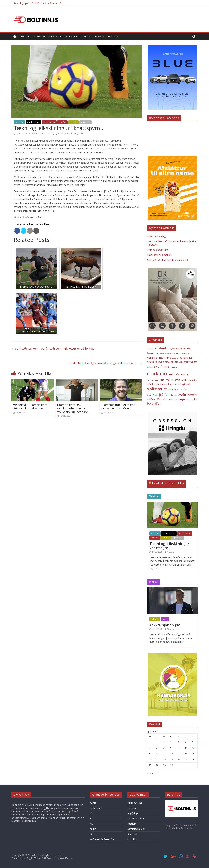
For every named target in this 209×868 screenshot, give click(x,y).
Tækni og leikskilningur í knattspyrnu (170, 546)
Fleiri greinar (49, 122)
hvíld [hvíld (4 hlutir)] (161, 362)
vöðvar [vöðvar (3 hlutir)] (159, 399)
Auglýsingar (133, 813)
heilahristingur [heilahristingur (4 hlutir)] (156, 358)
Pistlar (25, 36)
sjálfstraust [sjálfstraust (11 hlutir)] (157, 389)
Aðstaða (19, 122)
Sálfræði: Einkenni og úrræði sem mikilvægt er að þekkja (53, 349)
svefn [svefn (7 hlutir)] (182, 394)
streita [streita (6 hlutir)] (182, 389)
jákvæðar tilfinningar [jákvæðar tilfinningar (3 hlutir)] (186, 362)
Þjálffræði (85, 122)
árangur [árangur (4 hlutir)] (181, 399)
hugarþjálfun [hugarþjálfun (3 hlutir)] (186, 358)
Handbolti (55, 36)
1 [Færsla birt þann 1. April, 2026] (164, 742)
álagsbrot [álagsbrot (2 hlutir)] (172, 399)
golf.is (93, 829)
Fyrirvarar (132, 808)
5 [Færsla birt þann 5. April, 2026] (193, 742)
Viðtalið (99, 36)
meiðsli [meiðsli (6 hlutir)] (165, 380)
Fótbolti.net (96, 808)
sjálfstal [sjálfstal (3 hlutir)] (186, 384)
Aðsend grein (173, 629)
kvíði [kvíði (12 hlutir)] (159, 366)
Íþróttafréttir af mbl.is (168, 483)
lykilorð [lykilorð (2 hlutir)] (174, 367)
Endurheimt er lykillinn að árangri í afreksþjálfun (106, 363)
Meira (112, 36)
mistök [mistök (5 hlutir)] (175, 380)
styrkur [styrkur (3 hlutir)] (174, 395)
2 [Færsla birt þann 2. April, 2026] (171, 742)
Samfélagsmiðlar (136, 829)
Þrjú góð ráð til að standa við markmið (41, 3)
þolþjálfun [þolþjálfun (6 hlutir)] (154, 403)
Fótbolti (39, 36)
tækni (81, 134)
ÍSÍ (91, 834)
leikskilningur (50, 134)
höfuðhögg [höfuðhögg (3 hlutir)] (170, 362)
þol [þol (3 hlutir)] (196, 399)
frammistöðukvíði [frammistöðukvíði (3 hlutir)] (181, 354)
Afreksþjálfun (33, 122)
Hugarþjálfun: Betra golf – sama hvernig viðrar (120, 406)
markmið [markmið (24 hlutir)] (157, 373)
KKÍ (92, 824)
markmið (62, 134)
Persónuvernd (135, 803)
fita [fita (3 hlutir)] (189, 349)
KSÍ (92, 813)
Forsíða (62, 122)
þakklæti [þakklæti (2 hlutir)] (190, 399)
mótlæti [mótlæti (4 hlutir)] (185, 380)
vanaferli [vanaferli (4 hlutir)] (192, 395)
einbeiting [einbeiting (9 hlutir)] (163, 348)
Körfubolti (73, 36)
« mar (150, 774)
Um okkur (133, 839)
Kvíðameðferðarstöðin (102, 839)
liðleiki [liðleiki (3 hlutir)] (167, 367)
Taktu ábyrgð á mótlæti (159, 255)
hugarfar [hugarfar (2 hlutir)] (175, 358)
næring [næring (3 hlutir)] (194, 380)
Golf (87, 36)
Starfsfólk (132, 834)
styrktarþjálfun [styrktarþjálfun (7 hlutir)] (158, 394)
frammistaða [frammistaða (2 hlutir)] (166, 354)
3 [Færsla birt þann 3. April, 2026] (178, 742)
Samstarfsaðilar (136, 818)
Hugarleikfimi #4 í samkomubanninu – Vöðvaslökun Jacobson (73, 408)
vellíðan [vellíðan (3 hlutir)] (151, 399)
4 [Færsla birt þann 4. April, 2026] (185, 742)
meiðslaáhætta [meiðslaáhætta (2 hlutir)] (153, 380)
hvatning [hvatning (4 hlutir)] (152, 362)
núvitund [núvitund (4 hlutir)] (152, 384)
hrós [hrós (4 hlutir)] (168, 358)
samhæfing (72, 134)
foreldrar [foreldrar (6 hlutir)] (153, 353)
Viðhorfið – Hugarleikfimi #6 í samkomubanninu (31, 406)
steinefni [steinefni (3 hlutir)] (172, 389)
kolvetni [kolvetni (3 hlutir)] (151, 367)
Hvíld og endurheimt (158, 250)
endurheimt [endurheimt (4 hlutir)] (179, 349)
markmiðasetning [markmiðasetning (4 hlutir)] (178, 374)
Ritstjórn (36, 134)
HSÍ (92, 818)
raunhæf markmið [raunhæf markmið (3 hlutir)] (172, 384)
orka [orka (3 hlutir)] (161, 384)
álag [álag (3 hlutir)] (165, 399)
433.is (93, 803)
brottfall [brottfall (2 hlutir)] (150, 349)
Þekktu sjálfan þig (156, 236)
